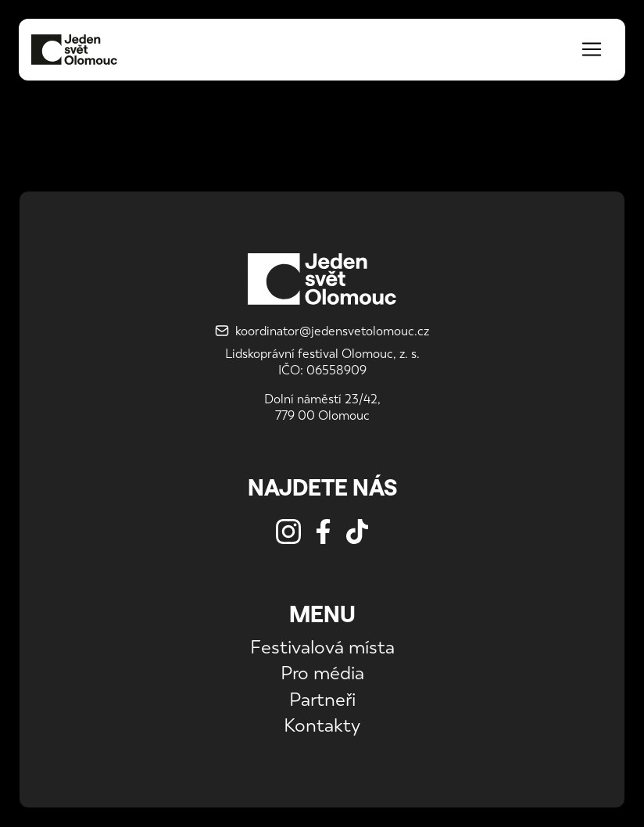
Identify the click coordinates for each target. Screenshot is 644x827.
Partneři (322, 699)
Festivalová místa (322, 647)
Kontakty (322, 725)
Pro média (322, 673)
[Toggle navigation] (592, 49)
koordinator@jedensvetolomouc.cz (322, 331)
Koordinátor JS (59, 143)
